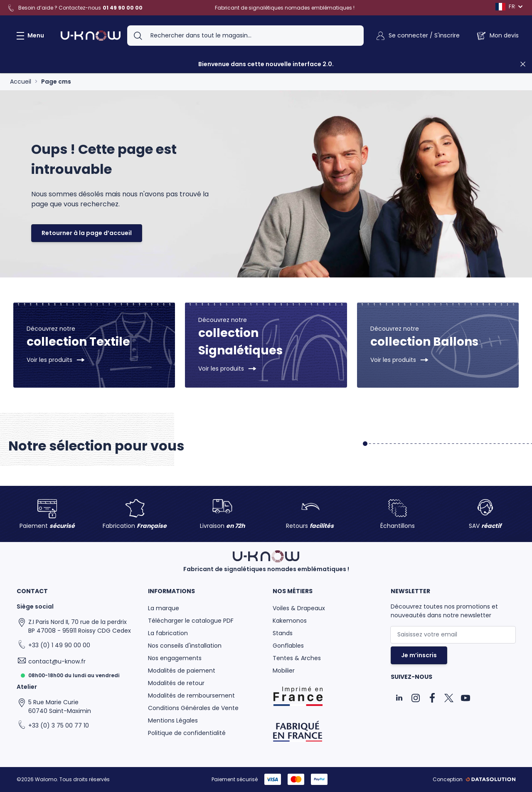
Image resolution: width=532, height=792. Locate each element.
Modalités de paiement (182, 671)
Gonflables (288, 646)
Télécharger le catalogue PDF (191, 621)
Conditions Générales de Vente (193, 708)
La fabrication (168, 633)
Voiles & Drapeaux (299, 608)
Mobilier (284, 671)
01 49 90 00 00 (123, 8)
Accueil (21, 82)
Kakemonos (290, 621)
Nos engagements (175, 658)
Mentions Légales (173, 720)
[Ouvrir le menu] (29, 36)
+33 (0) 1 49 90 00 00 (59, 645)
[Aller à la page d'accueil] (91, 36)
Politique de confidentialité (187, 733)
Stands (283, 633)
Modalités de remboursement (191, 695)
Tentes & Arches (297, 658)
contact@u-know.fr (57, 661)
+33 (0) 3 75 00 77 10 (59, 725)
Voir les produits (49, 360)
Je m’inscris (419, 655)
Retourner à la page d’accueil (87, 233)
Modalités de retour (176, 683)
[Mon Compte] (417, 36)
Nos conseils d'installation (185, 646)
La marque (164, 608)
